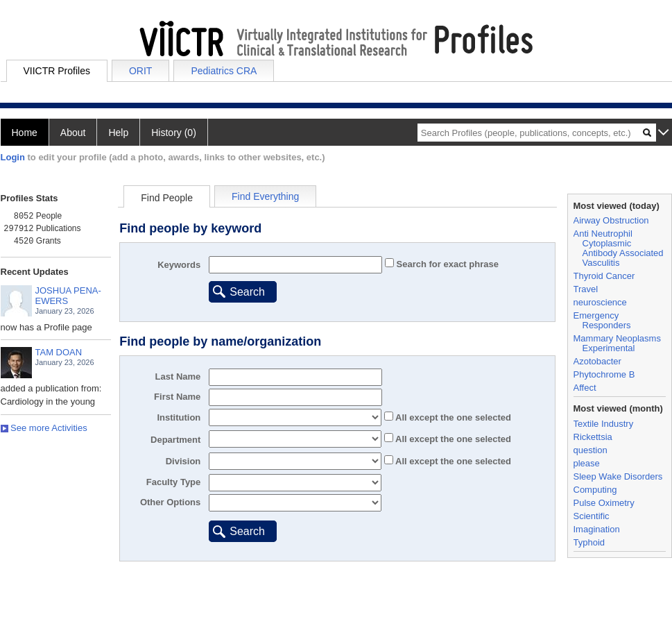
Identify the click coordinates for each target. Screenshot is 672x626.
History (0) (174, 133)
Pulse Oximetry (604, 503)
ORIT (140, 71)
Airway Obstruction (611, 220)
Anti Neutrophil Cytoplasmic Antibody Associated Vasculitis (619, 248)
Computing (595, 490)
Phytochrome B (604, 374)
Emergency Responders (602, 320)
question (591, 450)
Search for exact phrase (446, 264)
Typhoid (589, 542)
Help (118, 133)
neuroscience (600, 302)
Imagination (597, 529)
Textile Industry (604, 424)
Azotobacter (597, 361)
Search (247, 292)
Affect (585, 388)
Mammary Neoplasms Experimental (617, 343)
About (73, 133)
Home (25, 133)
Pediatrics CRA (224, 71)
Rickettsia (593, 437)
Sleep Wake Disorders (618, 476)
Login (13, 157)
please (587, 463)
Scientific (592, 516)
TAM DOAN (59, 352)
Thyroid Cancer (604, 276)
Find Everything (265, 196)
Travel (586, 289)
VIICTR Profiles (57, 71)
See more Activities (44, 428)
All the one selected (452, 417)
